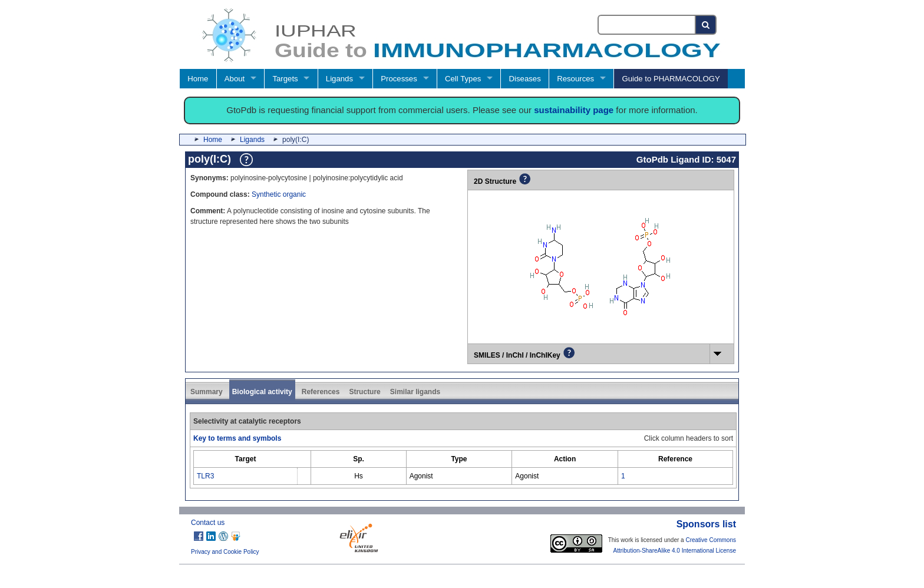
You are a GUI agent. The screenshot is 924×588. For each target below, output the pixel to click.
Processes (399, 79)
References (321, 392)
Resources (575, 79)
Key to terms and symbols (237, 438)
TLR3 (205, 476)
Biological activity (262, 392)
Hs (359, 476)
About (235, 79)
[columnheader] (246, 459)
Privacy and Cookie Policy (225, 552)
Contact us (208, 523)
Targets (285, 79)
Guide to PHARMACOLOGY (671, 79)
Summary (207, 392)
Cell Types (463, 79)
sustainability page (574, 110)
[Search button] (706, 25)
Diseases (525, 79)
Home (198, 79)
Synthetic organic (279, 194)
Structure (364, 392)
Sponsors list (706, 524)
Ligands (339, 79)
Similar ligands (415, 392)
